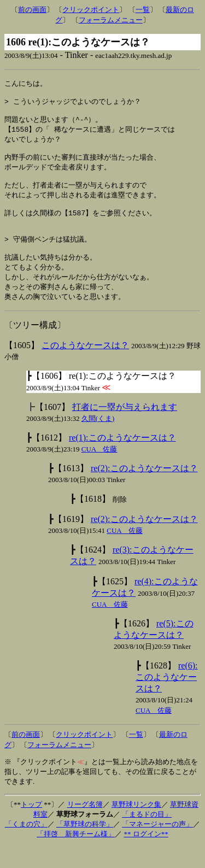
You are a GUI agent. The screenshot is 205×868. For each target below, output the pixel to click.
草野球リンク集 (136, 826)
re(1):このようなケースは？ (122, 459)
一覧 (143, 10)
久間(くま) (98, 440)
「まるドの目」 (147, 836)
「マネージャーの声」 (157, 846)
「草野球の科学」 (85, 846)
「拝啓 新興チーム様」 (76, 856)
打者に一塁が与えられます (125, 429)
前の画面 (32, 10)
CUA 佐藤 (99, 471)
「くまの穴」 (26, 846)
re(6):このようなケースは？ (167, 699)
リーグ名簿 (85, 826)
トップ (31, 826)
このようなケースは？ (85, 367)
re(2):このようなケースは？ (144, 490)
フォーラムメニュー (111, 20)
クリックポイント (91, 10)
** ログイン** (146, 856)
